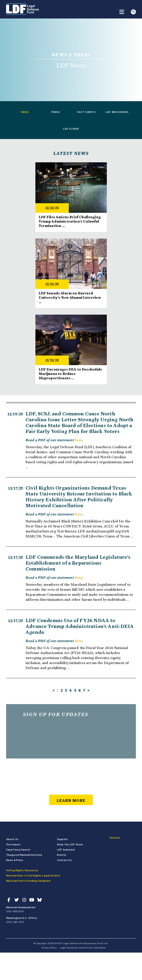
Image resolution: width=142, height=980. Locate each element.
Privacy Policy (49, 948)
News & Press (15, 860)
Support (62, 839)
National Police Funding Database (28, 881)
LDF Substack (66, 850)
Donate (115, 838)
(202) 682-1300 (15, 922)
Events (62, 855)
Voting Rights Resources (22, 870)
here (78, 440)
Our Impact (13, 845)
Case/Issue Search (18, 850)
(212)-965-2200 (15, 911)
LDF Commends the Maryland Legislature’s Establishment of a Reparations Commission (78, 563)
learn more (71, 800)
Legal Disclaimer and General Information (83, 948)
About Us (12, 839)
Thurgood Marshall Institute (24, 855)
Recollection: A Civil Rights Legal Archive (33, 876)
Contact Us (64, 860)
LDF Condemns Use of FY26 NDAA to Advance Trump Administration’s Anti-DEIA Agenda (80, 626)
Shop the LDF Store (70, 845)
